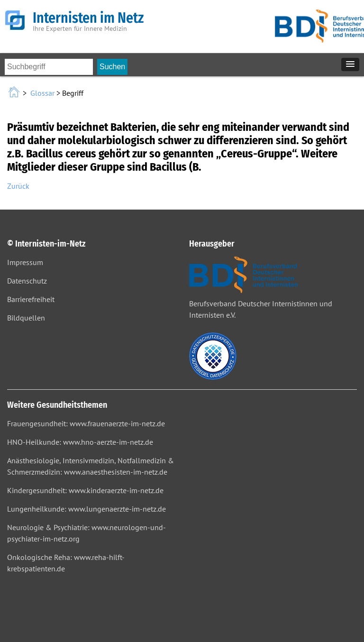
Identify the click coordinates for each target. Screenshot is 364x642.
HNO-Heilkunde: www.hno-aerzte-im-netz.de (80, 442)
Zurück (18, 186)
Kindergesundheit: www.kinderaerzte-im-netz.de (85, 490)
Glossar (42, 93)
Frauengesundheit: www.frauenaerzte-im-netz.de (86, 423)
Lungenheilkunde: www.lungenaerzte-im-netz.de (86, 509)
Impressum (25, 262)
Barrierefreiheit (31, 299)
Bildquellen (26, 318)
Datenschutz (27, 281)
